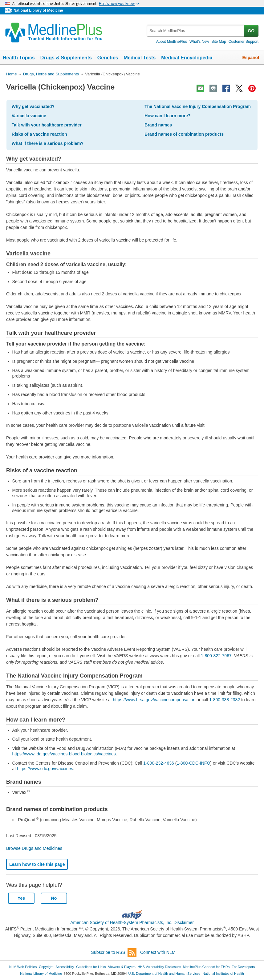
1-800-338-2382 (225, 700)
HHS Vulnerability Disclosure (159, 967)
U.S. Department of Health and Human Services (164, 974)
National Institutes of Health (223, 974)
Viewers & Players (122, 967)
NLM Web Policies (23, 967)
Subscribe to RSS (114, 953)
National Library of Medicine (38, 10)
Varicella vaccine (29, 116)
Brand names (158, 125)
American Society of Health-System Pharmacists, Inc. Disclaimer (132, 922)
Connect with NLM (158, 952)
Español (251, 58)
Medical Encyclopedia (187, 58)
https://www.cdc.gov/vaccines (45, 769)
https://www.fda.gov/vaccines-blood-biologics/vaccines (64, 754)
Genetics (108, 58)
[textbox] (196, 31)
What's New (199, 42)
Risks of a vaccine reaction (39, 134)
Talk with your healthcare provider (47, 125)
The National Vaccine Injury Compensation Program (198, 106)
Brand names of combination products (184, 134)
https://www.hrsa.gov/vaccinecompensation (154, 700)
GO (251, 31)
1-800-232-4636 (159, 763)
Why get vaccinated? (33, 106)
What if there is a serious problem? (48, 143)
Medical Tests (140, 58)
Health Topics (19, 58)
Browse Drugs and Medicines (34, 848)
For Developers (243, 967)
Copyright (46, 967)
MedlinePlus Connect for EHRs (206, 967)
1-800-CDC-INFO (193, 763)
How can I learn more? (167, 116)
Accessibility (65, 967)
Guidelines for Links (91, 967)
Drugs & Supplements (66, 58)
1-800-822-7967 (216, 656)
